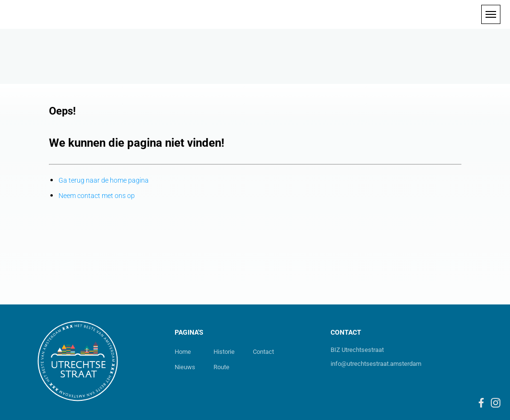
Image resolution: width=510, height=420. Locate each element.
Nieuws (185, 367)
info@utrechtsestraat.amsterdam (376, 364)
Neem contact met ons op (97, 196)
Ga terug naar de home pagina (104, 180)
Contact (263, 352)
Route (221, 367)
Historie (224, 352)
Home (183, 352)
